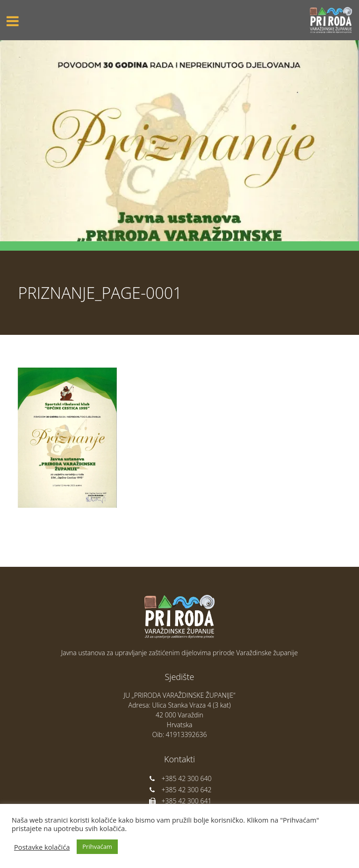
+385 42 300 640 (180, 778)
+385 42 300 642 (180, 790)
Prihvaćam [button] (97, 846)
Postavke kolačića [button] (42, 847)
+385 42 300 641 (180, 801)
